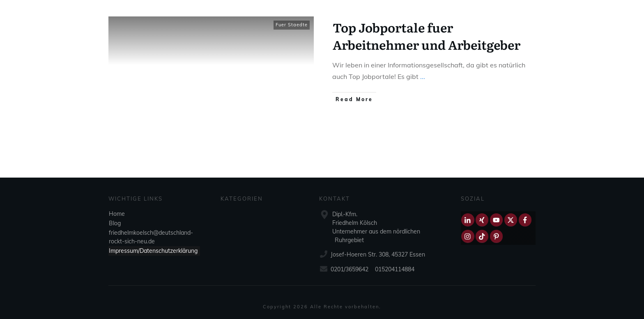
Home (117, 214)
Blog (115, 223)
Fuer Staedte (292, 25)
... (423, 76)
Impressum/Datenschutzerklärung (153, 251)
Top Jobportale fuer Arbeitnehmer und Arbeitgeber (427, 36)
